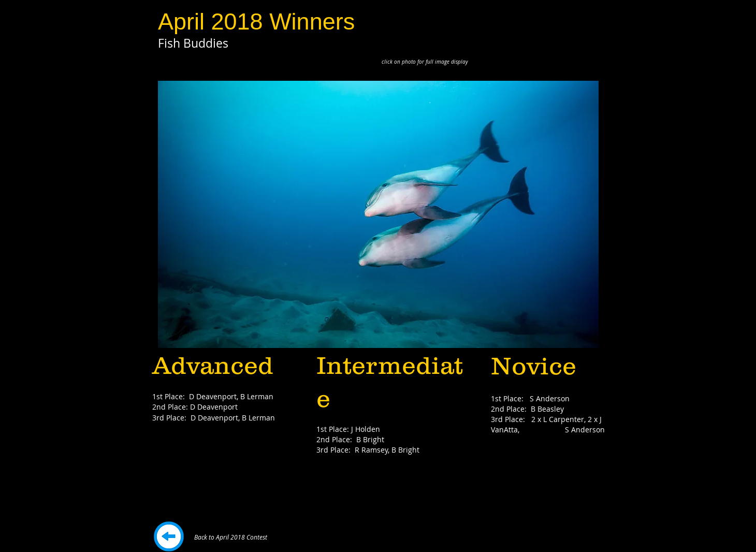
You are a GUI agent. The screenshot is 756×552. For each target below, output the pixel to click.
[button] (378, 214)
